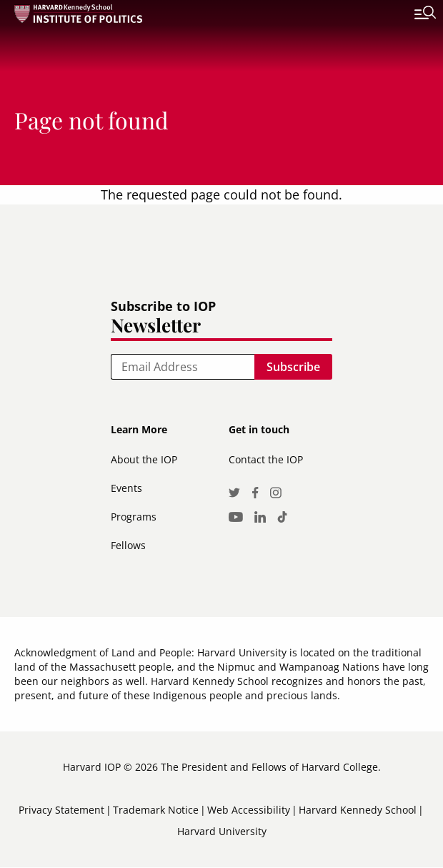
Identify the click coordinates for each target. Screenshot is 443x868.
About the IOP (144, 459)
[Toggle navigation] (414, 14)
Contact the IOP (266, 459)
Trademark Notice (156, 810)
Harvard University (222, 831)
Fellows (128, 545)
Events (126, 488)
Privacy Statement (61, 810)
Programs (134, 517)
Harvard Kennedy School (358, 810)
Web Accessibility (249, 810)
